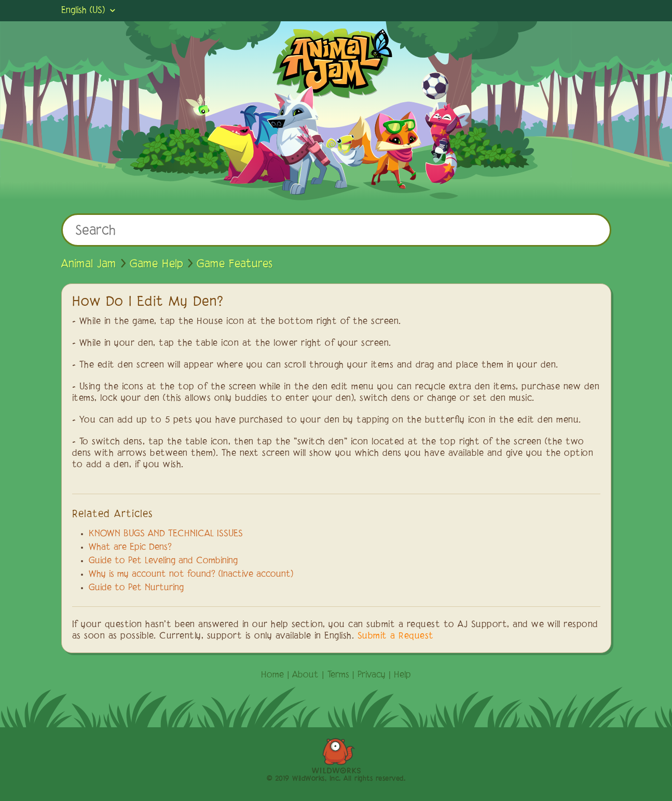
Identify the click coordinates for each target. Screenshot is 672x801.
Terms (338, 675)
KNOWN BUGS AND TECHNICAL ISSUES (166, 534)
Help (402, 675)
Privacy (372, 675)
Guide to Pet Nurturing (136, 588)
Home (272, 675)
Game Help (156, 264)
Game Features (235, 264)
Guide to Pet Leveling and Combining (163, 561)
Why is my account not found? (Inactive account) (191, 575)
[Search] (336, 230)
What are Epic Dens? (130, 548)
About (305, 675)
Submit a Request (396, 636)
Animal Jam (89, 264)
